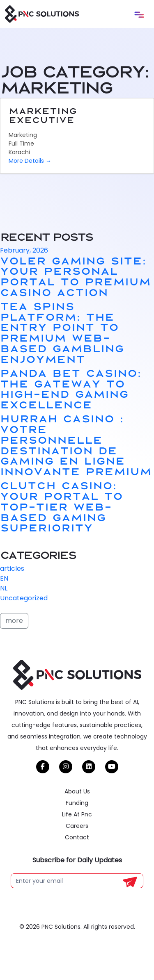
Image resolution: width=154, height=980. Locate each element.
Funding (77, 816)
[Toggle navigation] (139, 14)
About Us (77, 805)
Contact (77, 850)
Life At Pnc (77, 827)
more (14, 621)
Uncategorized (24, 598)
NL (4, 588)
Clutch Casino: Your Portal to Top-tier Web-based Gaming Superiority (61, 506)
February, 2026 (24, 250)
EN (4, 578)
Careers (77, 839)
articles (12, 569)
